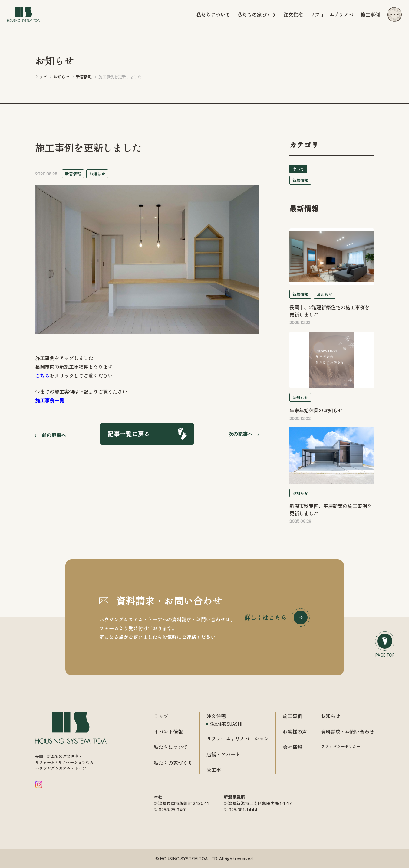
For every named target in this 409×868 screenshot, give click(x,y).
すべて (298, 169)
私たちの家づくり (257, 15)
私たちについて (213, 15)
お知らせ (97, 174)
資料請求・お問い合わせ (348, 732)
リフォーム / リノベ (332, 15)
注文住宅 (293, 15)
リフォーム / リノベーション (238, 739)
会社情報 (292, 747)
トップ (161, 716)
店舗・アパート (223, 754)
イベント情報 (168, 732)
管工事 (214, 770)
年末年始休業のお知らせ (316, 410)
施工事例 (370, 15)
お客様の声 (295, 732)
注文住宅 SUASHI (226, 724)
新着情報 (73, 174)
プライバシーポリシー (341, 746)
